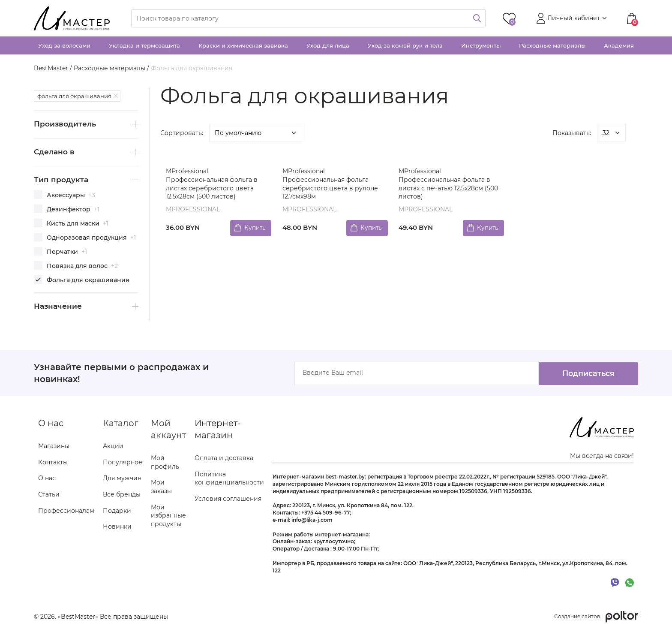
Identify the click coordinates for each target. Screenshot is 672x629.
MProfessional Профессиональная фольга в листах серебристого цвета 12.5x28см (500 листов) (213, 184)
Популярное (123, 462)
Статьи (49, 494)
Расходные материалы (552, 45)
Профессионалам (66, 511)
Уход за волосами (64, 45)
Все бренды (122, 494)
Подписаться (585, 373)
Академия (619, 45)
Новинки (117, 527)
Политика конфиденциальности (229, 479)
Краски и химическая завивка (243, 45)
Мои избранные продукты (168, 516)
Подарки (117, 511)
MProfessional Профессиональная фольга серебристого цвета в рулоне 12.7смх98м (331, 184)
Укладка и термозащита (144, 45)
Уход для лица (328, 45)
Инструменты (481, 45)
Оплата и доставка (224, 458)
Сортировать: (182, 133)
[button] (570, 18)
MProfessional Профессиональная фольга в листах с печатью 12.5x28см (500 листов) (449, 184)
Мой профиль (165, 462)
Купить (253, 227)
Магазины (54, 446)
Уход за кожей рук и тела (405, 45)
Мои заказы (161, 487)
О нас (47, 478)
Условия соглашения (228, 499)
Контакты (53, 462)
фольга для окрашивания (74, 96)
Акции (113, 446)
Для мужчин (122, 478)
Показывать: (572, 133)
